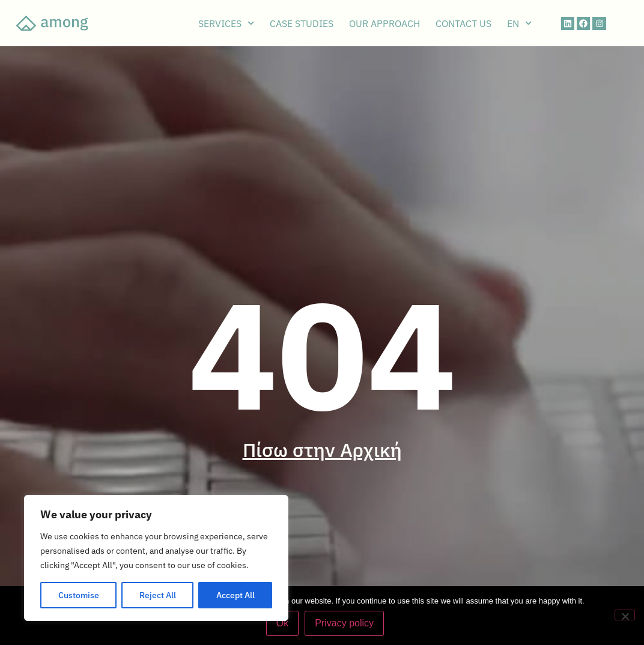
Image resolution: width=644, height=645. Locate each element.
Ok (282, 623)
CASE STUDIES (302, 23)
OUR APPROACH (384, 23)
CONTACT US (463, 23)
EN (519, 23)
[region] (156, 558)
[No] (625, 615)
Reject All (158, 595)
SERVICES (226, 23)
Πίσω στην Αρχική (322, 450)
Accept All (235, 595)
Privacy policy (344, 623)
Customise (79, 595)
